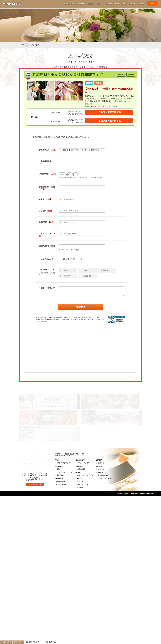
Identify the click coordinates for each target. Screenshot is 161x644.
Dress (124, 4)
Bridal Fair (68, 4)
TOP (23, 45)
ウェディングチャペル (65, 472)
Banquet (91, 4)
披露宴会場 (61, 481)
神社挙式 (60, 475)
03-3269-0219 (35, 474)
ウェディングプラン (86, 475)
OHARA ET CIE (12, 4)
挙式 (59, 469)
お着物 (81, 488)
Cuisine (109, 4)
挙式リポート (103, 463)
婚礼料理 (82, 469)
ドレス (81, 481)
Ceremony (80, 4)
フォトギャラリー (85, 463)
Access (141, 4)
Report (132, 4)
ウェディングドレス (86, 485)
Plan (117, 4)
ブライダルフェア (12, 642)
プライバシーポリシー (106, 478)
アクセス (35, 45)
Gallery (100, 4)
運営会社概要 (103, 475)
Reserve (152, 4)
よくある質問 (62, 484)
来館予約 (51, 642)
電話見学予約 (33, 642)
